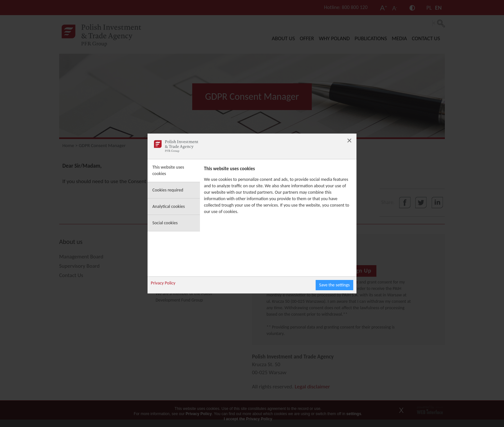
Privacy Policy (163, 283)
